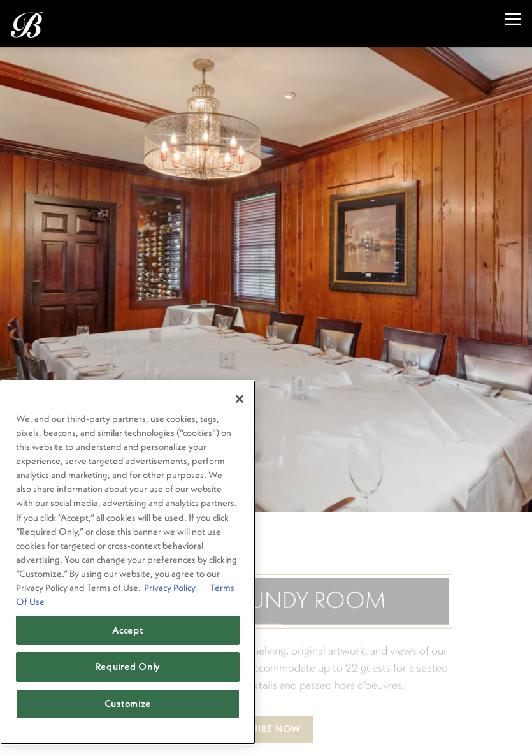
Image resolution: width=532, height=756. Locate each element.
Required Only (128, 666)
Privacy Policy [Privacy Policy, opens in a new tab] (175, 587)
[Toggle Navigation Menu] (513, 19)
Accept (127, 630)
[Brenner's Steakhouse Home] (78, 24)
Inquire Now (266, 716)
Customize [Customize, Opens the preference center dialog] (128, 703)
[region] (128, 562)
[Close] (240, 399)
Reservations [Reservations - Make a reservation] (266, 738)
